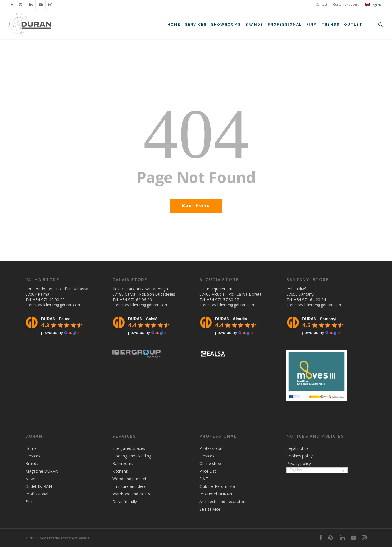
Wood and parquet (129, 479)
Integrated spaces (129, 448)
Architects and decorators (223, 502)
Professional (37, 494)
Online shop (210, 463)
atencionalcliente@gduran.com (53, 305)
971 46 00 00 (53, 300)
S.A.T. (204, 479)
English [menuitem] (296, 470)
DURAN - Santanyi (319, 319)
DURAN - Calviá (143, 319)
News (31, 479)
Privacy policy (299, 463)
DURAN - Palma (56, 319)
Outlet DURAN (39, 486)
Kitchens (120, 471)
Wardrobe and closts (131, 494)
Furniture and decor (130, 486)
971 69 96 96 (140, 300)
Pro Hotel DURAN (216, 494)
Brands (32, 463)
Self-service (210, 509)
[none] (317, 471)
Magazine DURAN (42, 471)
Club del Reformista (217, 486)
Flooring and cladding (132, 456)
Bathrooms (123, 463)
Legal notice (298, 448)
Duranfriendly (125, 502)
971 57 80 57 (227, 300)
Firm (29, 502)
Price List (208, 471)
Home (31, 448)
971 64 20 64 (314, 300)
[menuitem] (373, 5)
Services (33, 456)
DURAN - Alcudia (231, 319)
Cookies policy (299, 456)
